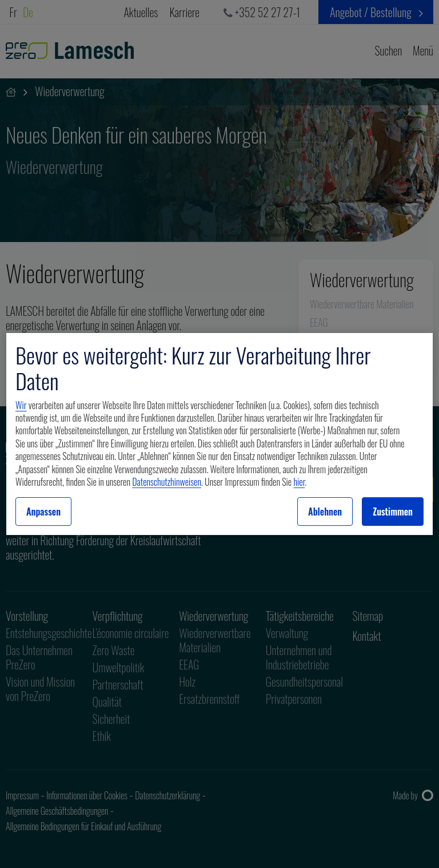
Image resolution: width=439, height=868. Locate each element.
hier (299, 482)
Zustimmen (393, 512)
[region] (219, 434)
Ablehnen (325, 512)
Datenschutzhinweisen (167, 482)
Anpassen (43, 512)
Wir (21, 405)
